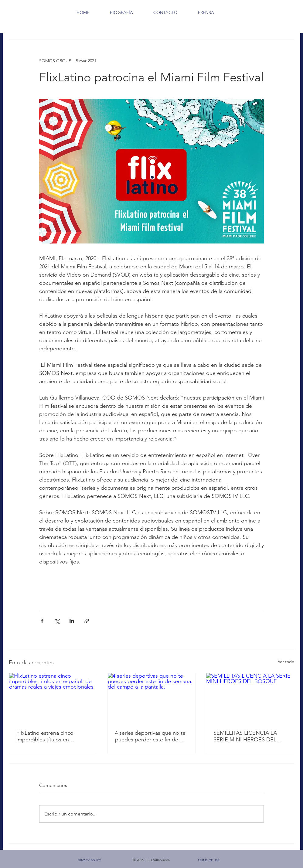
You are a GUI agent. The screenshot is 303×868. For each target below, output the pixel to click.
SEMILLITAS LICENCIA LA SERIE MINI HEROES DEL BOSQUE (245, 736)
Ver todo (286, 662)
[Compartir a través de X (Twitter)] (57, 621)
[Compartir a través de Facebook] (42, 621)
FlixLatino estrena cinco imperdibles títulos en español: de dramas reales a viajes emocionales (50, 736)
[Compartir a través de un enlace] (87, 621)
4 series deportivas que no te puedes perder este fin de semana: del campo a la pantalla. (150, 736)
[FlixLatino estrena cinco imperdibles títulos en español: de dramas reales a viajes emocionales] (53, 698)
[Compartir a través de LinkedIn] (72, 621)
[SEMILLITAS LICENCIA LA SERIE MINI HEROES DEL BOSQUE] (250, 698)
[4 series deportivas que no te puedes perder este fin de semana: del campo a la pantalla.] (152, 698)
